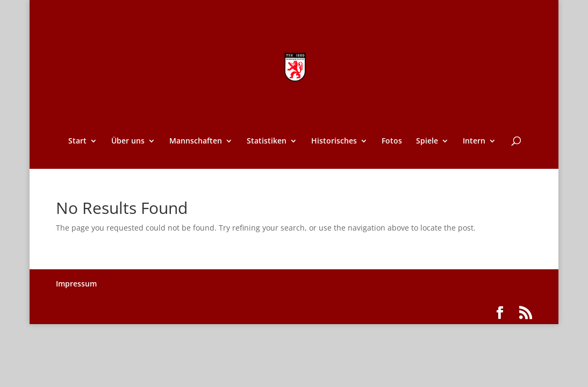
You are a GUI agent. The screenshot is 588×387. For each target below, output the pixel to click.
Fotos (392, 141)
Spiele (427, 141)
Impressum (76, 284)
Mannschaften (196, 141)
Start (77, 141)
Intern (474, 141)
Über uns (128, 141)
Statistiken (267, 141)
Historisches (334, 141)
